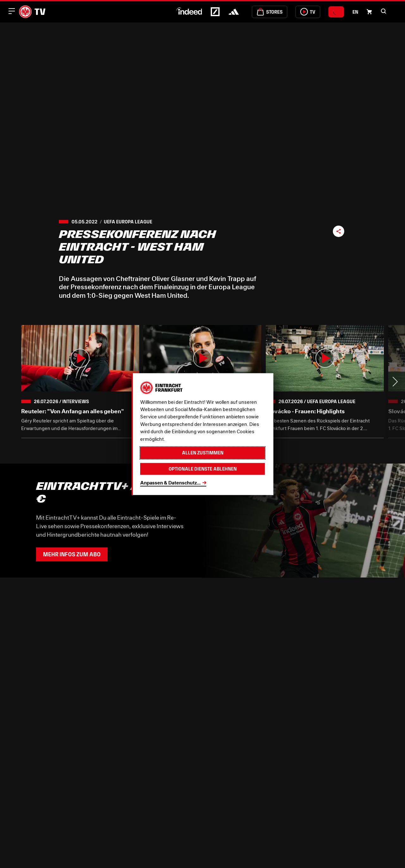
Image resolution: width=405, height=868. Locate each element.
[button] (383, 11)
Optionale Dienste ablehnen (203, 469)
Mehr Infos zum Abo (72, 554)
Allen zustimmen (203, 453)
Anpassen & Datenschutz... (170, 483)
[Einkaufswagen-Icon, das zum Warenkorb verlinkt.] (369, 12)
